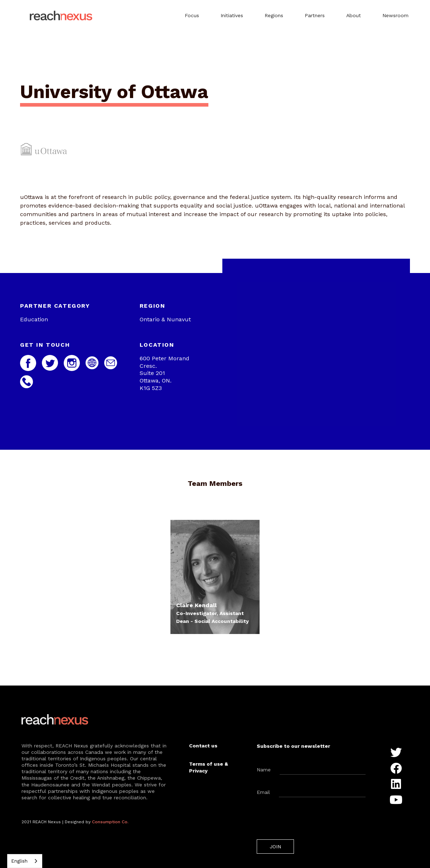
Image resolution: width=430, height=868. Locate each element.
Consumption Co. (110, 822)
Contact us (203, 746)
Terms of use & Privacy (209, 767)
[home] (62, 16)
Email (263, 792)
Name (264, 770)
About (354, 15)
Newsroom (395, 15)
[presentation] (311, 820)
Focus (192, 15)
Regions (274, 15)
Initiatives (232, 15)
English (19, 861)
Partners (315, 15)
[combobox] (25, 861)
